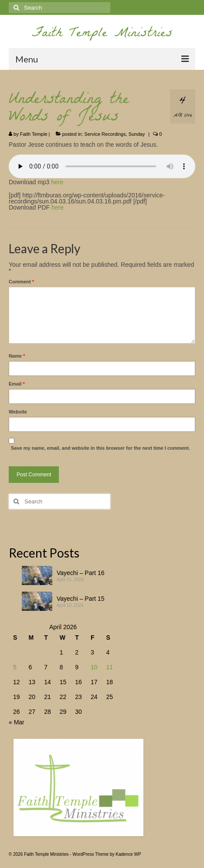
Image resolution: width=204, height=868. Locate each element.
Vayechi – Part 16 (80, 573)
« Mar (17, 722)
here (57, 182)
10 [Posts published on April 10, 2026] (94, 667)
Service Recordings (105, 134)
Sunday (137, 134)
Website (18, 412)
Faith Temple (34, 134)
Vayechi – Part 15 (80, 599)
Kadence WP (128, 854)
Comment (21, 282)
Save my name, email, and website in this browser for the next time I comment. (100, 448)
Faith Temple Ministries (102, 34)
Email (17, 384)
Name (17, 356)
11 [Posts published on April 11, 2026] (109, 667)
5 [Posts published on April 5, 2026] (15, 667)
